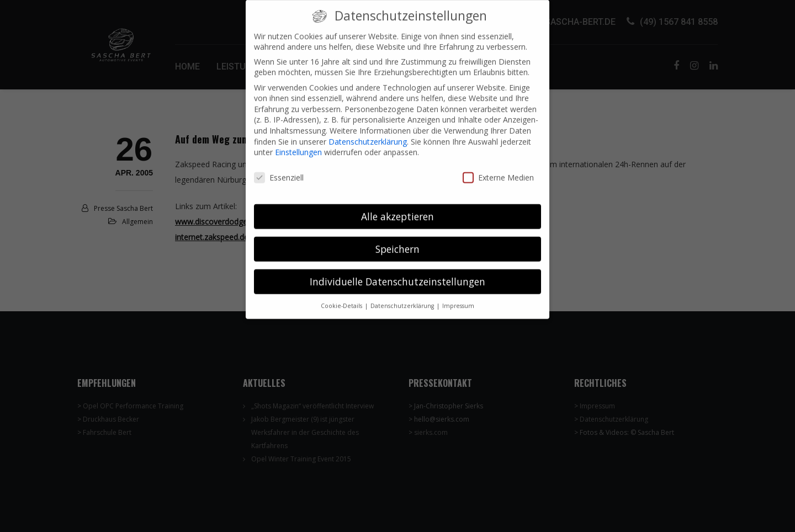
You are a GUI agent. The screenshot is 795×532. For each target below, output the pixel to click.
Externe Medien (498, 170)
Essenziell (279, 170)
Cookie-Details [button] (342, 297)
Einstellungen (298, 144)
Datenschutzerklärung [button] (403, 297)
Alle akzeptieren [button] (397, 209)
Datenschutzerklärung (368, 134)
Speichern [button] (397, 241)
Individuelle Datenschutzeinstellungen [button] (397, 274)
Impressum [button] (458, 297)
